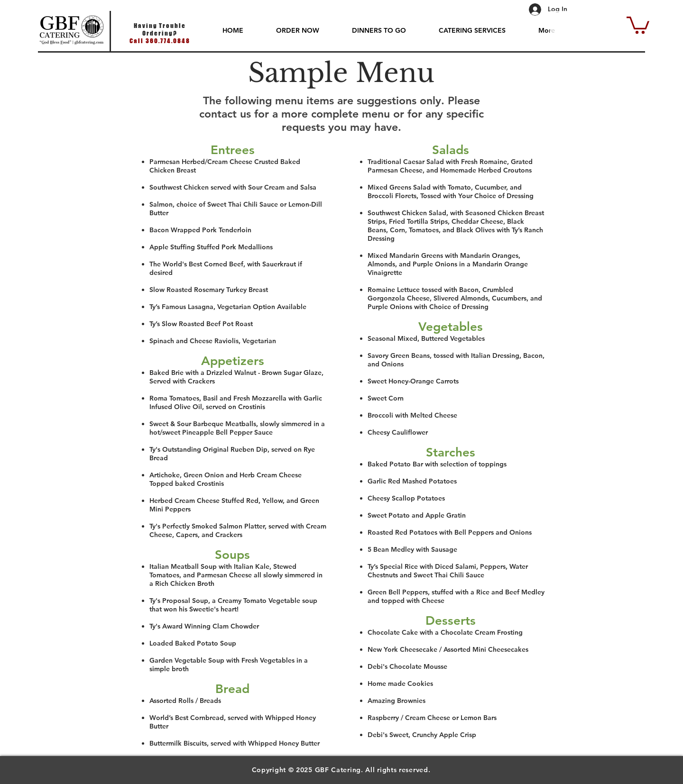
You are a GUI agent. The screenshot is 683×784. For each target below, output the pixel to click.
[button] (638, 24)
